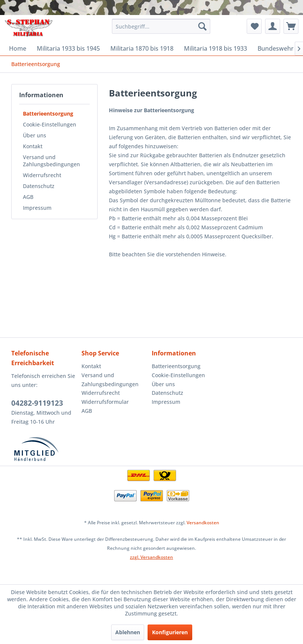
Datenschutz (39, 186)
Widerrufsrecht (42, 175)
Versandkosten (203, 523)
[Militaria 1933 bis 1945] (68, 48)
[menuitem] (161, 26)
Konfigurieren (170, 632)
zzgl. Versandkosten (151, 557)
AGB (28, 197)
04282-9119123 (37, 403)
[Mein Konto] (273, 26)
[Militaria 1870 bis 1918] (142, 48)
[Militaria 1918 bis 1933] (216, 48)
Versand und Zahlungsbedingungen (51, 161)
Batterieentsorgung (48, 114)
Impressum (37, 208)
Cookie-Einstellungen (50, 124)
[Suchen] (202, 26)
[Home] (18, 48)
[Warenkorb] (291, 26)
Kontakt (33, 146)
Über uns (35, 135)
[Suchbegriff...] (161, 26)
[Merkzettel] (254, 26)
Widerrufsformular (105, 402)
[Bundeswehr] (276, 48)
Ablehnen (128, 632)
